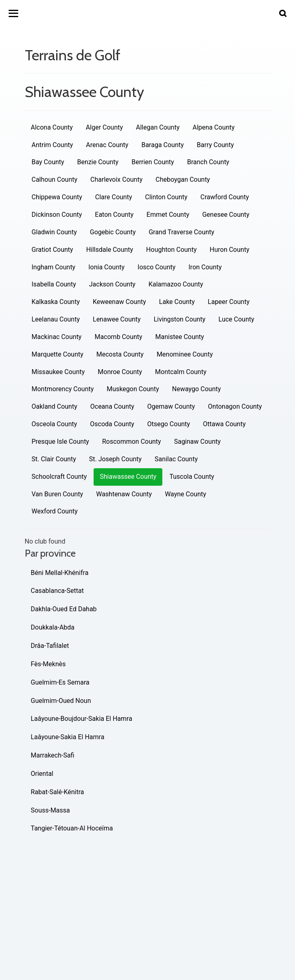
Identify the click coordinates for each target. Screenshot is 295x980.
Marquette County (58, 354)
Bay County (48, 162)
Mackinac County (57, 337)
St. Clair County (54, 459)
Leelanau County (56, 319)
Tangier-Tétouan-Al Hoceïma (72, 828)
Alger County (104, 127)
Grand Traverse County (181, 232)
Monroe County (120, 372)
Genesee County (226, 215)
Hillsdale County (110, 250)
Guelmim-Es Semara (60, 682)
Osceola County (55, 424)
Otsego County (169, 424)
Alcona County (52, 127)
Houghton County (171, 250)
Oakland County (55, 406)
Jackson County (112, 284)
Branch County (208, 162)
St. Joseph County (115, 459)
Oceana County (112, 406)
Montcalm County (181, 372)
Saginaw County (198, 442)
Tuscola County (192, 477)
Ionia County (106, 267)
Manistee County (180, 337)
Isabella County (54, 284)
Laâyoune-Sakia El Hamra (68, 737)
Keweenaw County (119, 302)
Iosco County (156, 267)
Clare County (114, 197)
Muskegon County (133, 389)
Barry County (215, 145)
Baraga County (162, 145)
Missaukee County (58, 372)
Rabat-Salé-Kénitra (58, 792)
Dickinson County (57, 215)
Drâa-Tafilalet (50, 646)
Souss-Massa (50, 810)
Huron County (229, 250)
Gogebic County (113, 232)
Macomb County (118, 337)
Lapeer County (229, 302)
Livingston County (180, 319)
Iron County (205, 267)
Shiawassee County (128, 477)
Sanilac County (176, 459)
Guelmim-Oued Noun (61, 701)
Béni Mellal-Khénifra (60, 573)
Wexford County (55, 511)
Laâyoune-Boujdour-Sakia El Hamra (82, 719)
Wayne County (185, 494)
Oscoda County (112, 424)
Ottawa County (224, 424)
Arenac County (107, 145)
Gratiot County (52, 250)
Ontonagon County (235, 406)
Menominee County (185, 354)
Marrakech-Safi (53, 755)
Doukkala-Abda (53, 627)
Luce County (236, 319)
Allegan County (158, 127)
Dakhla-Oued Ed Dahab (64, 609)
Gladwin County (54, 232)
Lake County (177, 302)
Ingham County (54, 267)
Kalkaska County (56, 302)
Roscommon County (132, 442)
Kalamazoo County (176, 284)
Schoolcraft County (59, 477)
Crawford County (225, 197)
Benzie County (98, 162)
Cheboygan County (183, 179)
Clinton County (166, 197)
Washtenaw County (124, 494)
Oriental (42, 774)
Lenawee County (117, 319)
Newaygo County (197, 389)
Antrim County (52, 145)
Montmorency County (63, 389)
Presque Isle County (60, 442)
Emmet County (168, 215)
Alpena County (213, 127)
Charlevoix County (116, 179)
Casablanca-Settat (57, 591)
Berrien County (153, 162)
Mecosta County (120, 354)
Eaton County (114, 215)
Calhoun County (55, 179)
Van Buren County (58, 494)
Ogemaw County (171, 406)
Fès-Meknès (48, 664)
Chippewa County (57, 197)
